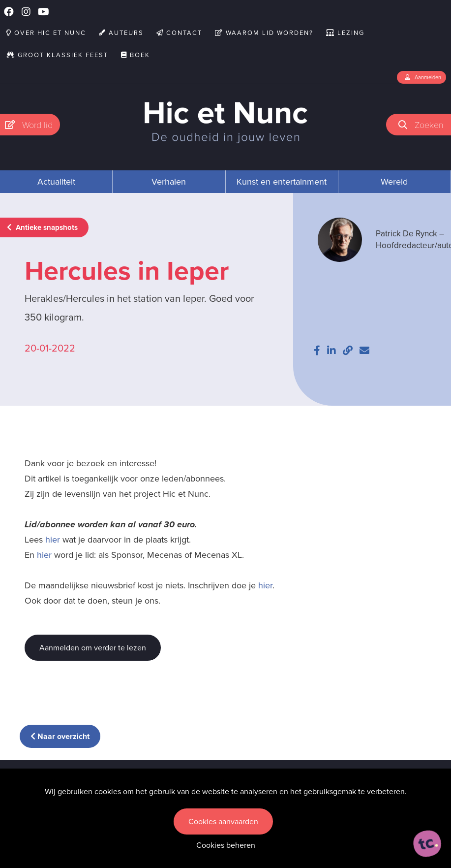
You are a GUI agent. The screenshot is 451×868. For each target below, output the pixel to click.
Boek (135, 55)
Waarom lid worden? (264, 33)
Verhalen (169, 182)
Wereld (394, 182)
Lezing (345, 33)
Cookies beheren (226, 845)
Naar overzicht (60, 736)
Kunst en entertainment (282, 182)
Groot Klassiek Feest (57, 55)
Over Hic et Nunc (46, 33)
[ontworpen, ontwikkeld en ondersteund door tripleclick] (427, 844)
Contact (179, 33)
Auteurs (121, 33)
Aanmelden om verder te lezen (93, 648)
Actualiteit (56, 182)
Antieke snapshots (42, 227)
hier (53, 540)
